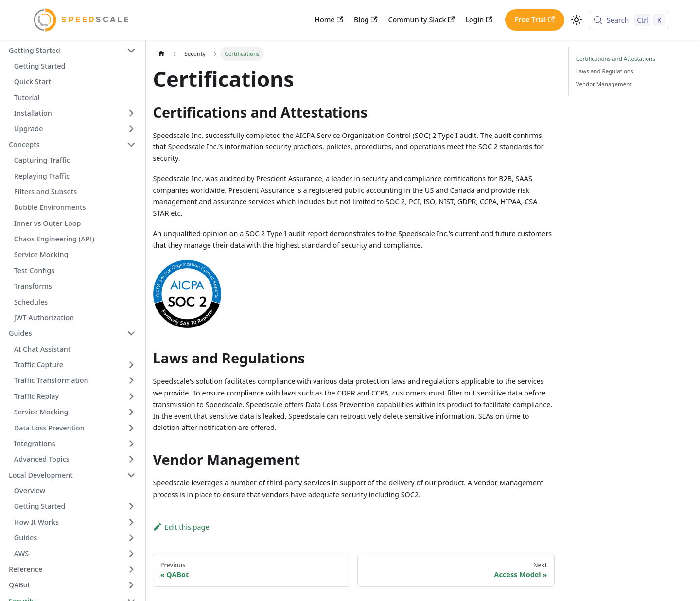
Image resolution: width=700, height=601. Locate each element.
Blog (366, 20)
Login (479, 20)
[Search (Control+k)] (629, 20)
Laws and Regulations (605, 71)
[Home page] (161, 53)
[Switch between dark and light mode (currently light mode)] (576, 20)
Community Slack (421, 20)
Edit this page (181, 527)
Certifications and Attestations (616, 59)
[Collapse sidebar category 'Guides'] (131, 334)
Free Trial (535, 20)
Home (329, 20)
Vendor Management (604, 84)
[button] (72, 50)
